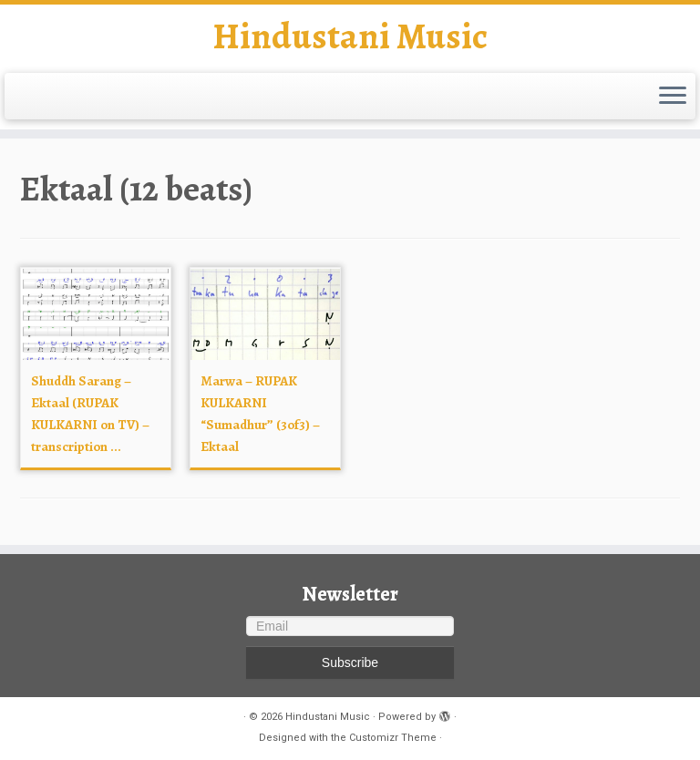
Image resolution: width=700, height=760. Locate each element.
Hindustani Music (350, 36)
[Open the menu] (673, 97)
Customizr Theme (393, 738)
